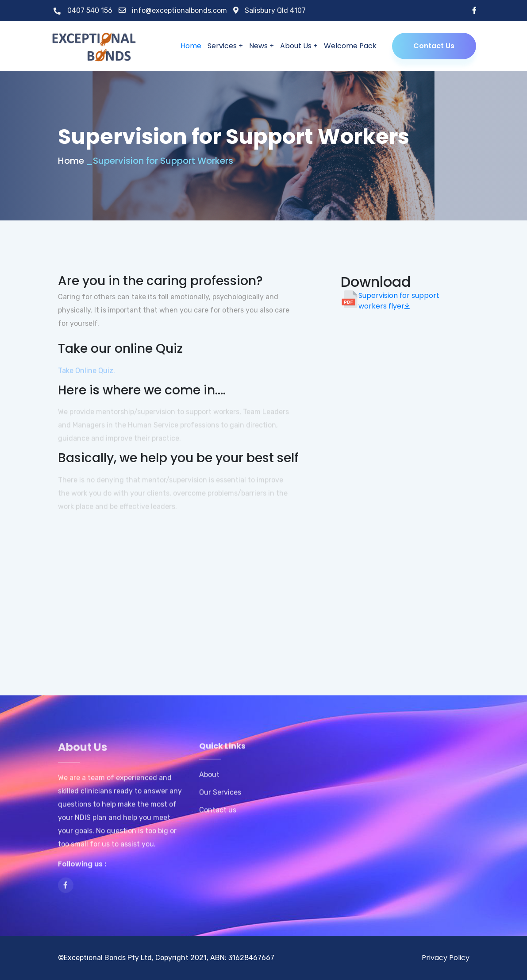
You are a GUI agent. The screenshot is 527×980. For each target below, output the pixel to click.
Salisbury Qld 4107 (269, 10)
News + (262, 46)
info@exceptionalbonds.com (173, 10)
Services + (225, 46)
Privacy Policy (446, 958)
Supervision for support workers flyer (399, 301)
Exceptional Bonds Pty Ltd (108, 958)
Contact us (218, 817)
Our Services (220, 799)
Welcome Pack (350, 46)
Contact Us (434, 46)
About (209, 782)
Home (191, 46)
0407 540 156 (83, 10)
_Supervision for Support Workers (160, 161)
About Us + (299, 46)
